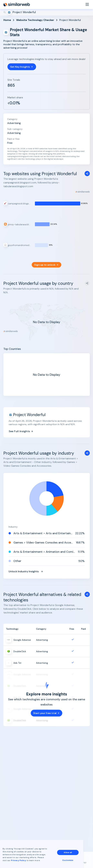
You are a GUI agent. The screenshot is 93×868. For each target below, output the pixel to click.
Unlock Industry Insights (26, 571)
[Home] (17, 5)
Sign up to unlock (46, 265)
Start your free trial (47, 713)
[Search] (47, 12)
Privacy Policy (18, 860)
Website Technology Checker (35, 20)
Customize (68, 860)
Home (7, 20)
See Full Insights (21, 431)
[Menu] (87, 5)
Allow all (68, 852)
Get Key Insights (22, 67)
